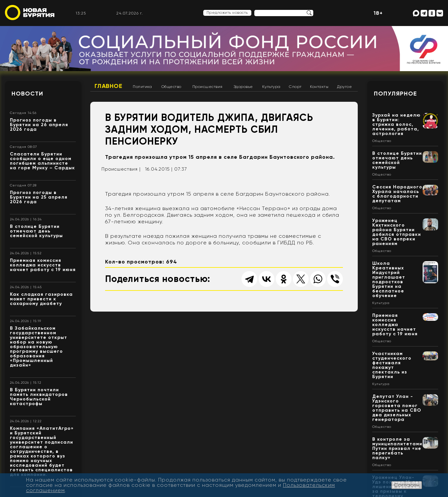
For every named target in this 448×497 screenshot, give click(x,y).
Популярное (395, 94)
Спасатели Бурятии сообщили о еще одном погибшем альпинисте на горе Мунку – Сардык (42, 161)
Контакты (319, 87)
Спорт (295, 87)
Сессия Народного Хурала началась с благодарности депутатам (397, 194)
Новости (27, 94)
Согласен (407, 485)
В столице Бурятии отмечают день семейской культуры (36, 231)
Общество (171, 87)
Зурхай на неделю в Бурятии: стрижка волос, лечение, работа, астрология (396, 124)
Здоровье (243, 87)
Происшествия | (121, 169)
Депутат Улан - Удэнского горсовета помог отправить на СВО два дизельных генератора (397, 408)
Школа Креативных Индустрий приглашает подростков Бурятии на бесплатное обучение (389, 279)
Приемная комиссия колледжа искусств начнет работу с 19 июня (43, 265)
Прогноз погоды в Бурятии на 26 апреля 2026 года (39, 125)
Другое (344, 87)
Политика (142, 87)
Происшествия (208, 87)
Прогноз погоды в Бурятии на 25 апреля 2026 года (39, 197)
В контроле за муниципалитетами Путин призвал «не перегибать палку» (397, 448)
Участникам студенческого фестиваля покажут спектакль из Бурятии (392, 365)
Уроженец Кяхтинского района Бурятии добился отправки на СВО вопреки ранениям (397, 232)
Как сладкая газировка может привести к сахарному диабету (41, 299)
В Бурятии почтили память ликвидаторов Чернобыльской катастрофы (39, 397)
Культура (271, 87)
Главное (109, 86)
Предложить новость (227, 13)
